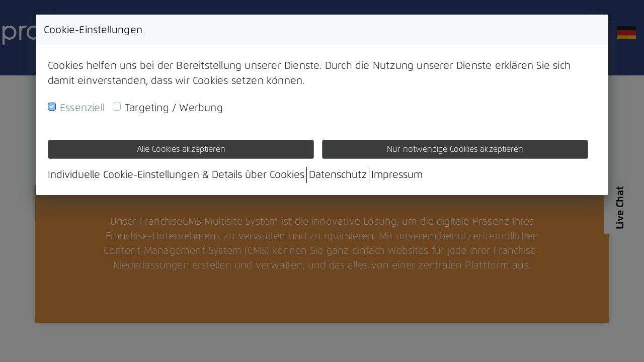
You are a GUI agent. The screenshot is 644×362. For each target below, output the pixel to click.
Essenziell (82, 108)
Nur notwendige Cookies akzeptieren (455, 149)
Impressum (397, 175)
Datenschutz (338, 175)
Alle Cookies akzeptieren (181, 149)
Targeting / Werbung (174, 108)
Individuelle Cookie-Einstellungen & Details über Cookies (176, 175)
